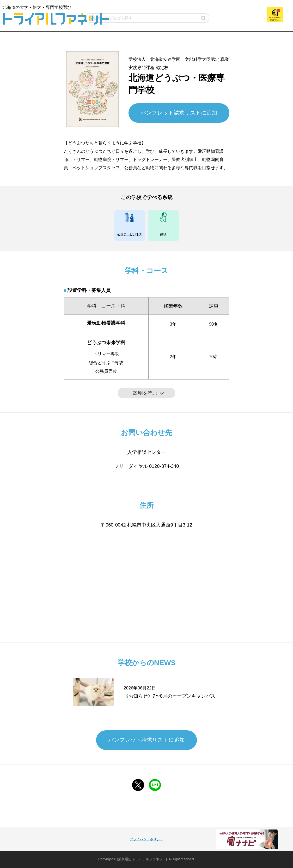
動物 (163, 234)
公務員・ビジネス (130, 234)
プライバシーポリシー (146, 839)
